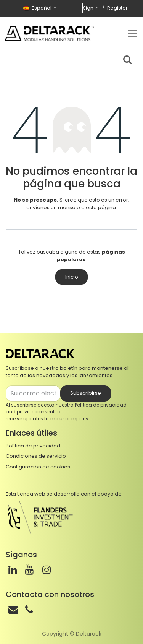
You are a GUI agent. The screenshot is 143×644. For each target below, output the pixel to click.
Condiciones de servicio (36, 456)
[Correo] (13, 610)
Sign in (91, 8)
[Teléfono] (29, 610)
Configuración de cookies (38, 467)
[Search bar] (127, 58)
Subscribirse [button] (86, 393)
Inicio (72, 277)
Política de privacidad (101, 405)
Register (117, 8)
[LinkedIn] (13, 570)
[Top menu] (132, 34)
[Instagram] (47, 570)
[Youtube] (29, 570)
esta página (101, 207)
